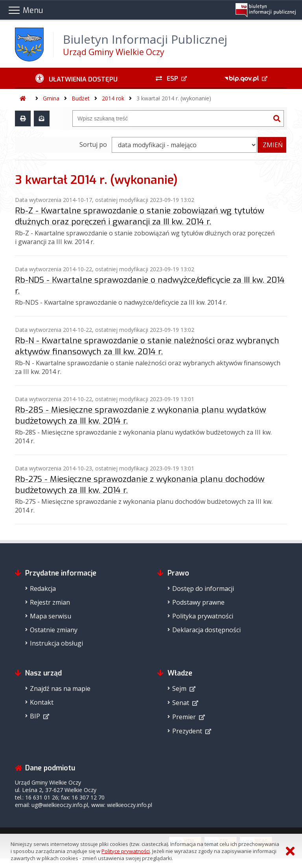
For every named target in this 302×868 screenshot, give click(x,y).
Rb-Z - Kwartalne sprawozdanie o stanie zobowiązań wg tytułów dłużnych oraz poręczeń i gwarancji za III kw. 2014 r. (140, 216)
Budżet (81, 98)
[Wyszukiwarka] (171, 118)
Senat (181, 703)
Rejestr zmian (50, 602)
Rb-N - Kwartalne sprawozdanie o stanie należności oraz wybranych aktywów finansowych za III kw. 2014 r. (147, 346)
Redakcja (43, 589)
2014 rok (113, 98)
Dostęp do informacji (203, 589)
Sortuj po (93, 144)
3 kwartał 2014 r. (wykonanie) (174, 98)
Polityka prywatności (203, 616)
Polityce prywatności (126, 851)
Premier (184, 717)
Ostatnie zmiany (54, 630)
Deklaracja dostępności (206, 630)
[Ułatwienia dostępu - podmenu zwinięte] (76, 78)
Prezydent (187, 731)
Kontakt (42, 702)
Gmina (51, 98)
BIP (35, 716)
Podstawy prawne (198, 602)
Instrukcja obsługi (56, 643)
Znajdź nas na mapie (60, 688)
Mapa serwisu (51, 616)
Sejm (179, 688)
